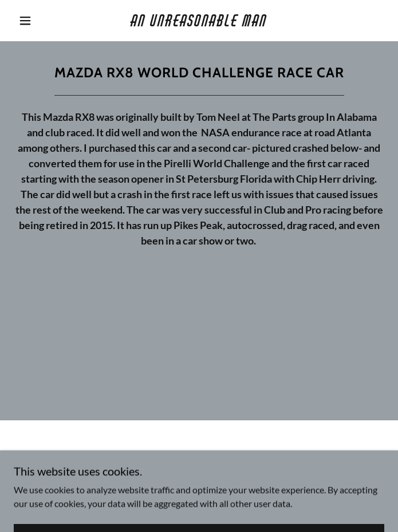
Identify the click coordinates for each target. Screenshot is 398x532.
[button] (32, 21)
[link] (199, 21)
